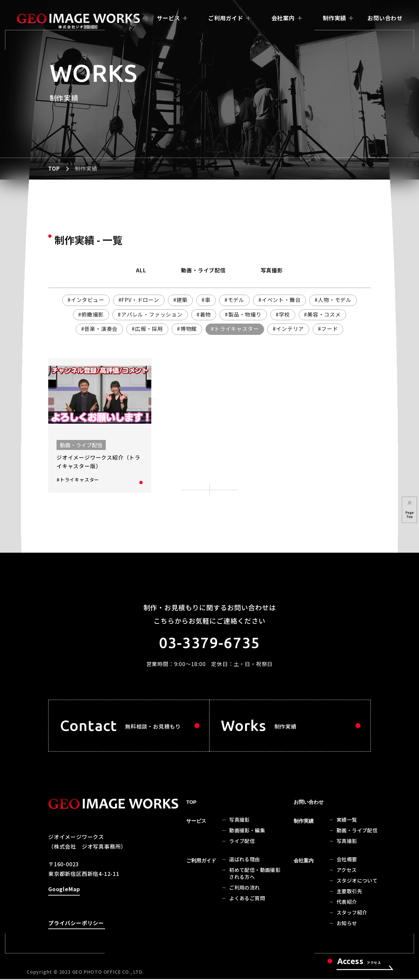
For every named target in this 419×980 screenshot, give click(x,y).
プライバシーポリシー (76, 925)
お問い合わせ (385, 18)
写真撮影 (274, 270)
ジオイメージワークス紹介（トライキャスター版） (98, 462)
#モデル (235, 300)
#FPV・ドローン (138, 300)
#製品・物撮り (243, 315)
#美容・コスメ (323, 315)
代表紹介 (347, 903)
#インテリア (289, 329)
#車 (206, 300)
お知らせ (347, 924)
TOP (54, 169)
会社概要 (347, 860)
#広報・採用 (147, 329)
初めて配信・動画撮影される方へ (255, 875)
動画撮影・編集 (247, 832)
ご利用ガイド (226, 18)
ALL (139, 270)
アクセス (347, 871)
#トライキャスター (235, 329)
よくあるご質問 (247, 899)
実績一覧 (347, 821)
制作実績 (335, 18)
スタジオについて (357, 882)
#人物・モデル (334, 300)
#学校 (283, 315)
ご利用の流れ (244, 889)
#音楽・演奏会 (99, 329)
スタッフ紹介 (352, 914)
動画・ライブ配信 (203, 270)
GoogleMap (64, 892)
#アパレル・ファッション (150, 315)
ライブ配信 (242, 842)
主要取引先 (349, 892)
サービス (169, 18)
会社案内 (283, 18)
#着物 (204, 315)
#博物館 (187, 329)
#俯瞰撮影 (90, 315)
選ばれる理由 (244, 860)
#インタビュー (85, 300)
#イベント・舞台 (280, 300)
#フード (329, 329)
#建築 (180, 300)
